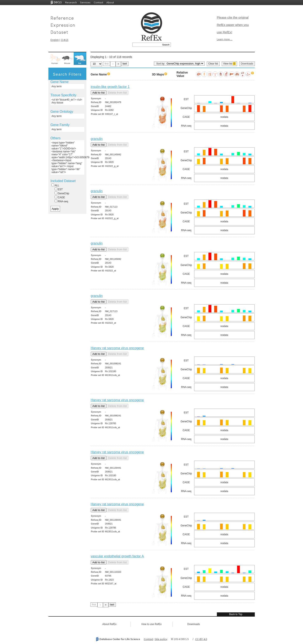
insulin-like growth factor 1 (110, 87)
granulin (97, 139)
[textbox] (147, 45)
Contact (98, 2)
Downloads (247, 64)
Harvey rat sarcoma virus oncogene (117, 348)
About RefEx (109, 624)
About (110, 2)
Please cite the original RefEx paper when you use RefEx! (233, 25)
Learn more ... (225, 39)
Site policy (161, 639)
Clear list (213, 64)
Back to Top (236, 614)
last (125, 64)
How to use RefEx (151, 624)
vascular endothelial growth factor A (117, 556)
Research (71, 2)
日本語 (65, 40)
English (55, 40)
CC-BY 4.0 (201, 639)
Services (85, 2)
